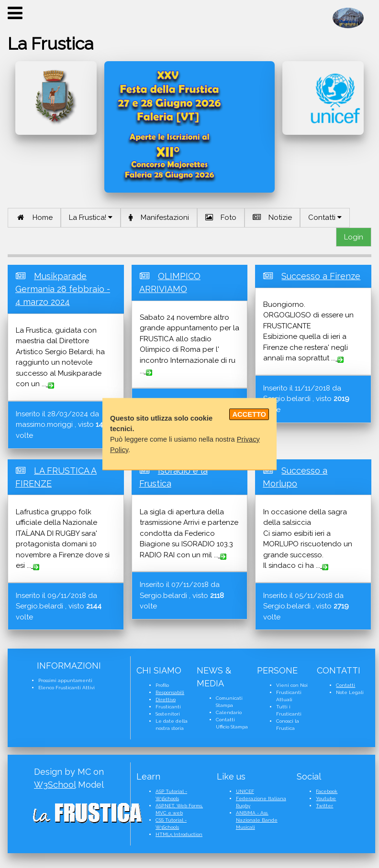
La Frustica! (91, 217)
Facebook (327, 791)
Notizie (272, 217)
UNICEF (245, 791)
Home (34, 217)
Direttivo (166, 700)
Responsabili (170, 692)
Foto (221, 217)
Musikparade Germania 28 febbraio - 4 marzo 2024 (63, 289)
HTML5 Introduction (179, 834)
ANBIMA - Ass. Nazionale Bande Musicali (257, 820)
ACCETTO (249, 414)
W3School (55, 785)
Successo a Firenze (321, 276)
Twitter (324, 806)
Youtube (326, 798)
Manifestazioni (159, 217)
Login (354, 237)
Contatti (325, 217)
